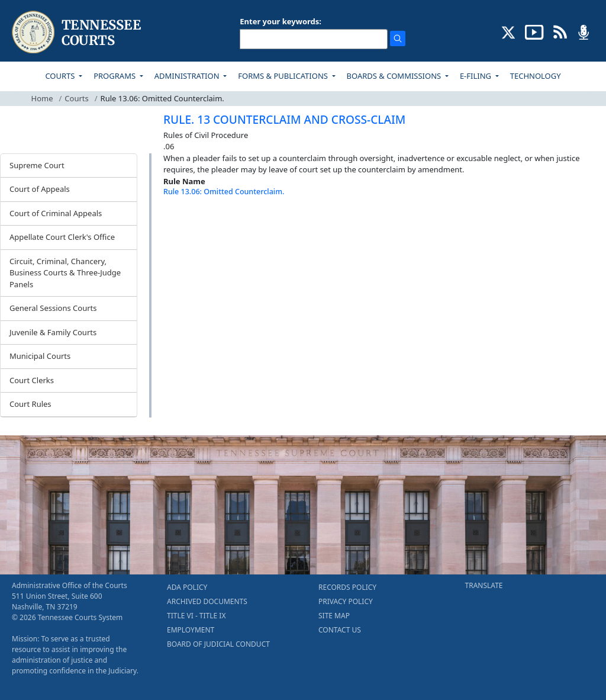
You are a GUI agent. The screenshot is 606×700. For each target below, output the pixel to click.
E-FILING (477, 76)
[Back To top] (183, 223)
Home (42, 98)
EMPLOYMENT (191, 630)
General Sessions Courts (53, 308)
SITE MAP (334, 616)
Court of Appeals (40, 189)
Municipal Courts (40, 356)
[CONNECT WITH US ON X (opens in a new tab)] (509, 31)
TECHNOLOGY (536, 76)
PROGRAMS (115, 76)
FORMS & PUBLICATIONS (284, 76)
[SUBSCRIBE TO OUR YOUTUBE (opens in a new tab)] (534, 31)
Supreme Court (37, 165)
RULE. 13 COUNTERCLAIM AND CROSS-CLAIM (284, 120)
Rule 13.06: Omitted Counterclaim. (224, 192)
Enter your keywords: (281, 21)
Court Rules (30, 404)
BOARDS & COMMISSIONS (395, 76)
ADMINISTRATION (188, 76)
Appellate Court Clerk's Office (62, 237)
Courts (76, 98)
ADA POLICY (187, 587)
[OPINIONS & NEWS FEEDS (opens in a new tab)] (560, 31)
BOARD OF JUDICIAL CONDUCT (218, 644)
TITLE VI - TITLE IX (196, 616)
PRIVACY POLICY (346, 601)
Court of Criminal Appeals (56, 213)
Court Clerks (32, 380)
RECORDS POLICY (347, 587)
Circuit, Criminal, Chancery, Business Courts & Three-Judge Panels (65, 273)
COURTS (61, 76)
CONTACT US (340, 630)
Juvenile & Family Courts (53, 332)
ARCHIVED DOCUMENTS (207, 601)
